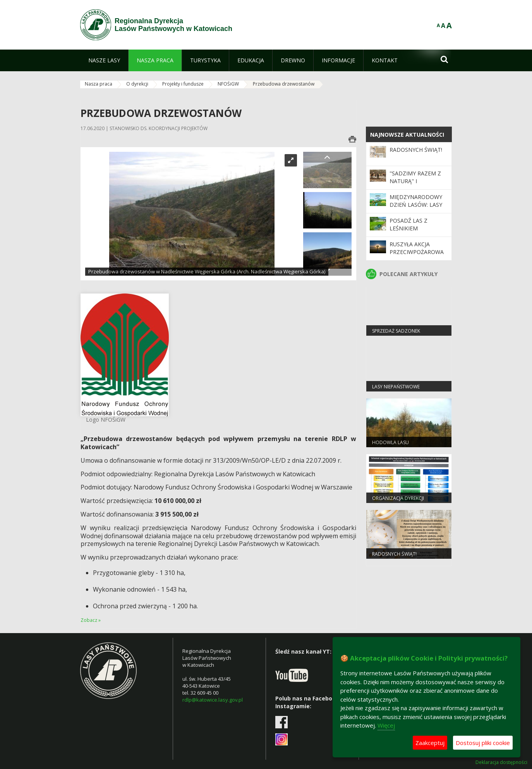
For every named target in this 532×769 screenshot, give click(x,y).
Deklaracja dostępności (501, 762)
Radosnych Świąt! (416, 150)
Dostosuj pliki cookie (483, 743)
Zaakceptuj (430, 743)
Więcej (386, 725)
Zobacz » (91, 620)
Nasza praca (99, 84)
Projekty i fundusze (183, 84)
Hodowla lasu (390, 442)
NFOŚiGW (228, 84)
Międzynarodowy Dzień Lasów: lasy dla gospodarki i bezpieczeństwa (416, 209)
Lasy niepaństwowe (396, 387)
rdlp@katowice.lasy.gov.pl (213, 700)
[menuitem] (104, 60)
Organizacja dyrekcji (398, 498)
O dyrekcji (137, 84)
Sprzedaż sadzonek (396, 331)
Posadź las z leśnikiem (408, 224)
